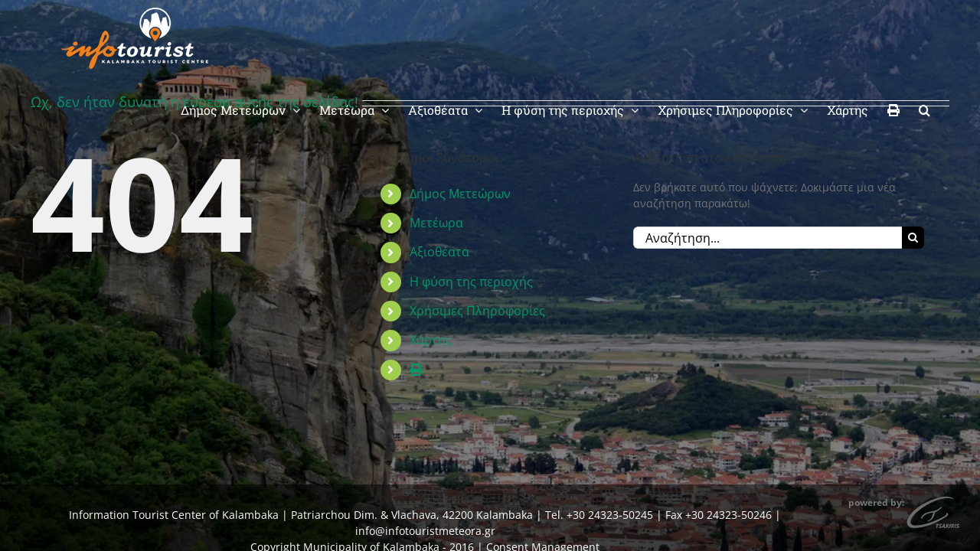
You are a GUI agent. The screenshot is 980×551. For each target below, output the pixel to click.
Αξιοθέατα (439, 252)
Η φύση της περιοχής (471, 282)
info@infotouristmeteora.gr (425, 531)
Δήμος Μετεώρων (460, 194)
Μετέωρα (436, 223)
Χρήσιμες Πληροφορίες (477, 311)
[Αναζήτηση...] (768, 238)
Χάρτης (431, 340)
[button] (944, 32)
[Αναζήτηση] (913, 238)
